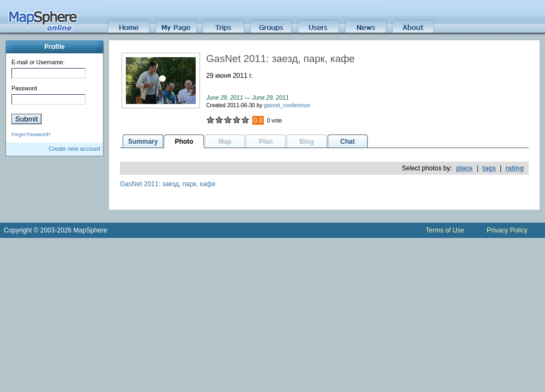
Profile (54, 47)
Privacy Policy (507, 230)
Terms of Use (445, 230)
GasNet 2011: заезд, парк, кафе (168, 184)
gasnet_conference (287, 105)
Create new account (74, 149)
